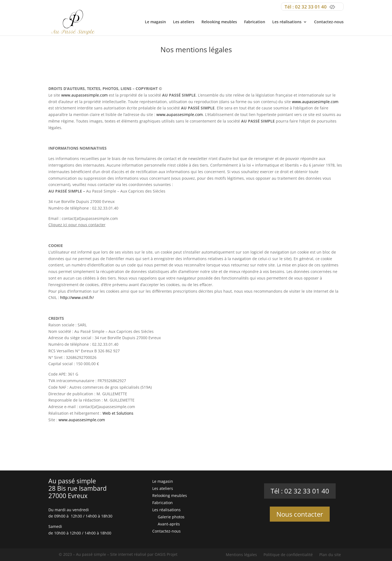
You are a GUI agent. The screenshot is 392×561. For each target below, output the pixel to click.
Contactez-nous (329, 22)
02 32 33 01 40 (311, 7)
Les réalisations (287, 22)
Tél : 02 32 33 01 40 (300, 491)
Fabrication (255, 22)
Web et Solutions (118, 413)
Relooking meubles (219, 22)
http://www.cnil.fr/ (77, 297)
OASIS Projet (166, 554)
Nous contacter (300, 514)
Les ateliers (184, 22)
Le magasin (155, 22)
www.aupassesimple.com (84, 95)
